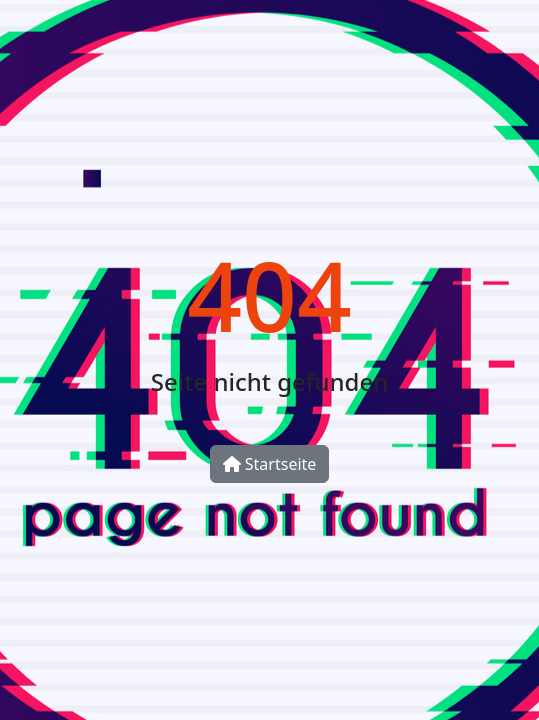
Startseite (270, 464)
